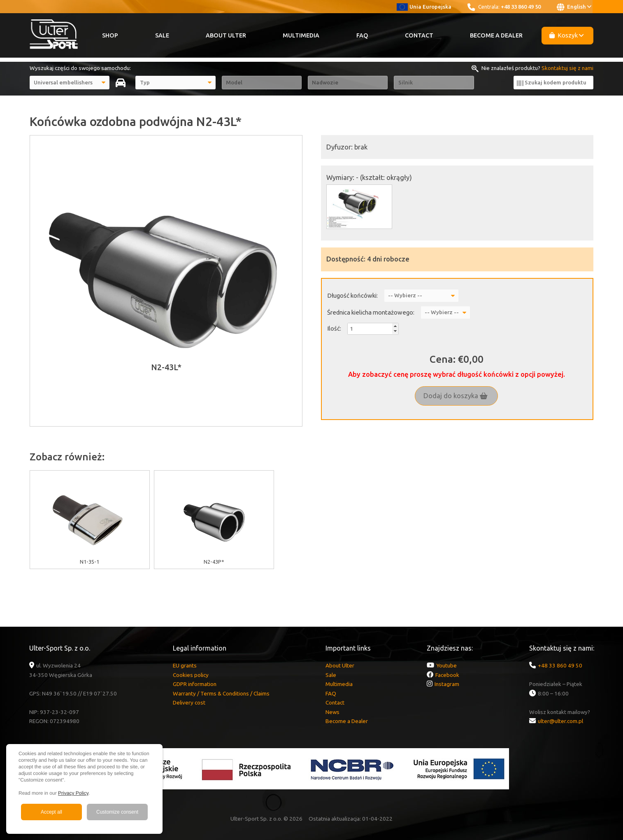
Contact (419, 35)
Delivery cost (189, 702)
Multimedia (301, 35)
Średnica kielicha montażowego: (371, 312)
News (332, 712)
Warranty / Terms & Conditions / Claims (221, 693)
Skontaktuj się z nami (567, 68)
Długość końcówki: (352, 295)
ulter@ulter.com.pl (560, 721)
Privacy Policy (73, 793)
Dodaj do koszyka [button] (456, 396)
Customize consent (117, 812)
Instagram (447, 684)
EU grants (185, 665)
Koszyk (567, 35)
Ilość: (334, 328)
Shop (110, 35)
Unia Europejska (424, 7)
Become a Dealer (496, 35)
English (574, 7)
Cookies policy (191, 675)
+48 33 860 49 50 (521, 7)
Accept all (51, 812)
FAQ (362, 35)
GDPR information (195, 684)
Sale (162, 35)
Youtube (446, 665)
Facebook (447, 675)
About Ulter (226, 35)
